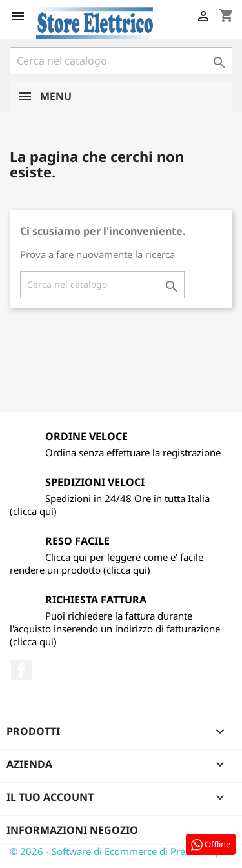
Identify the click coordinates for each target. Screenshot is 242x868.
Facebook (21, 670)
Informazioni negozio (72, 830)
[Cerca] (121, 61)
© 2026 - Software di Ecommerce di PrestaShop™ (119, 851)
